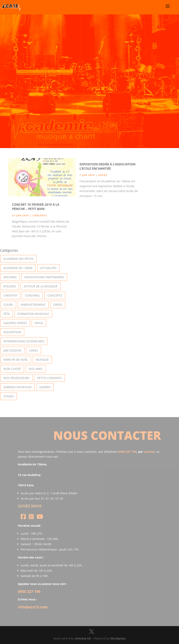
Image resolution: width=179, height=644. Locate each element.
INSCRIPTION (12, 332)
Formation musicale (33, 314)
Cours (8, 305)
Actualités (48, 268)
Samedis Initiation (17, 387)
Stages (9, 396)
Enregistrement (33, 305)
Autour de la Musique (41, 286)
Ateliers (10, 286)
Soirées (45, 387)
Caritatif (10, 295)
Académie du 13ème (18, 268)
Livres (34, 350)
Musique (42, 360)
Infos (39, 323)
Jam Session (12, 350)
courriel (149, 452)
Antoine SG (83, 638)
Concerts (40, 215)
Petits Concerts (50, 378)
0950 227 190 (128, 452)
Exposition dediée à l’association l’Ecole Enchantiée (108, 166)
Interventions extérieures (24, 341)
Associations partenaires (44, 277)
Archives (10, 277)
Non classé (12, 369)
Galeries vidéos (15, 323)
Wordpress (118, 638)
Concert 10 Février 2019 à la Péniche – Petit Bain (36, 207)
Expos (103, 175)
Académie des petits (19, 259)
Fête (7, 314)
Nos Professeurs (16, 378)
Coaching (32, 295)
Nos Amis (36, 369)
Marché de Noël (16, 360)
